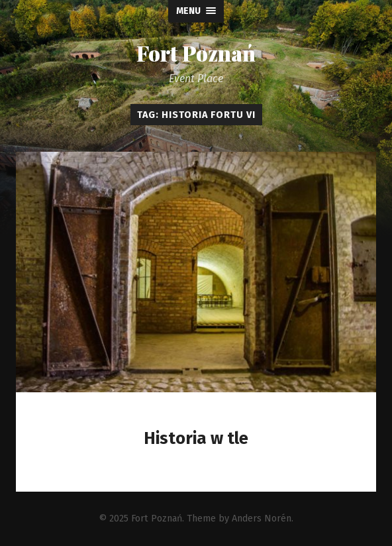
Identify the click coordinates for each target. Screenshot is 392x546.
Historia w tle (196, 438)
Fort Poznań (196, 53)
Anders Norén (262, 519)
